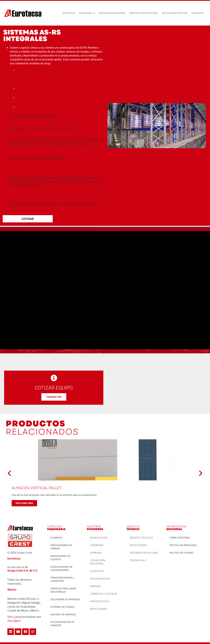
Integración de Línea (144, 553)
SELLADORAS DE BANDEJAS (65, 599)
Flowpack (56, 538)
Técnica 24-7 (138, 560)
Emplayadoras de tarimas (61, 547)
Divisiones (87, 13)
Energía (95, 586)
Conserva (97, 545)
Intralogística (100, 579)
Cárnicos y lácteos (103, 594)
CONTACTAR (54, 397)
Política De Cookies (181, 553)
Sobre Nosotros (180, 538)
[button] (9, 473)
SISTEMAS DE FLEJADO (63, 607)
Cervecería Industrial (98, 562)
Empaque (96, 553)
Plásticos (97, 571)
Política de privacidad (183, 545)
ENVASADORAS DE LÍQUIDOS (60, 558)
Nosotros (69, 13)
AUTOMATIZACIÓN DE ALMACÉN (62, 624)
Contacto (198, 13)
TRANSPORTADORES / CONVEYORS (62, 579)
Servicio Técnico (141, 538)
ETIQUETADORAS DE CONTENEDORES (61, 568)
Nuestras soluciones (112, 13)
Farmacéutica (100, 601)
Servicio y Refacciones (144, 13)
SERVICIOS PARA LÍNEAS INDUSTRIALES (63, 590)
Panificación (99, 538)
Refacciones (99, 609)
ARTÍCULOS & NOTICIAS (175, 13)
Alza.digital (14, 621)
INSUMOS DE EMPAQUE (63, 614)
